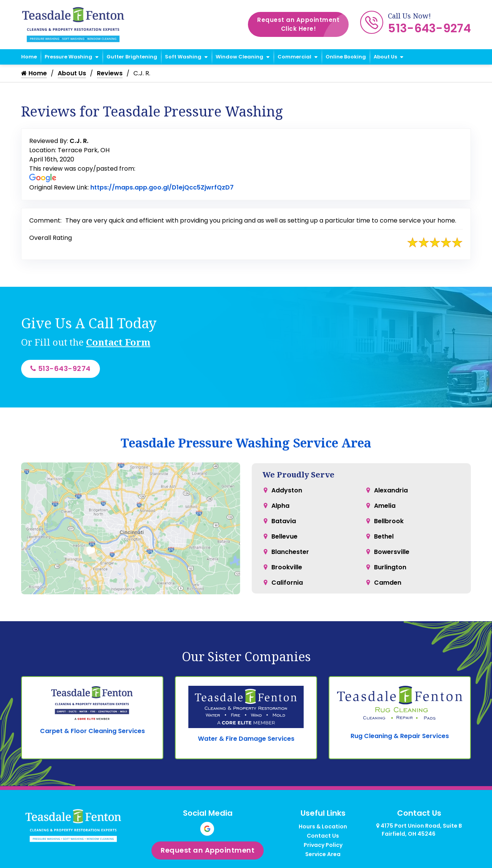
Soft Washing (183, 57)
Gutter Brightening (132, 57)
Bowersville (392, 552)
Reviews (110, 73)
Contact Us (323, 836)
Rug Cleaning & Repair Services (400, 736)
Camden (388, 583)
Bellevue (284, 536)
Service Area (323, 855)
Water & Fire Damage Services (246, 739)
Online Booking (346, 57)
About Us (385, 57)
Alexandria (391, 490)
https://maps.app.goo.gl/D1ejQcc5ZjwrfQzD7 (162, 187)
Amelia (385, 506)
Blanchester (290, 552)
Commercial (294, 57)
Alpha (280, 506)
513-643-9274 (429, 28)
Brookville (287, 567)
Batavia (284, 521)
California (287, 583)
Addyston (287, 490)
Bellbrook (389, 521)
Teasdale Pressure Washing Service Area (246, 443)
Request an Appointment (303, 24)
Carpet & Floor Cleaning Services (92, 731)
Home (29, 57)
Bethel (384, 536)
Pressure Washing (68, 57)
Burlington (390, 567)
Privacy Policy (323, 845)
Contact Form (118, 342)
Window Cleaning (239, 57)
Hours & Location (323, 827)
